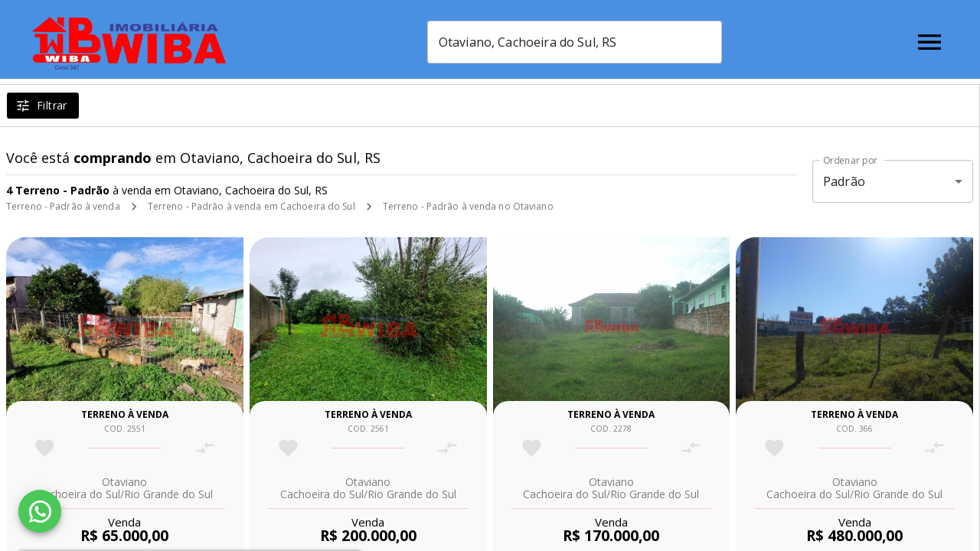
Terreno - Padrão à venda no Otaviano (468, 206)
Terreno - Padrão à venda (63, 206)
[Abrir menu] (929, 42)
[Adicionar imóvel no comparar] (205, 448)
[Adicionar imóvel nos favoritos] (45, 448)
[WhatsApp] (40, 511)
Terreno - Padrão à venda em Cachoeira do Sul (252, 206)
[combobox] (592, 42)
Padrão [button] (844, 181)
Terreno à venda (125, 414)
